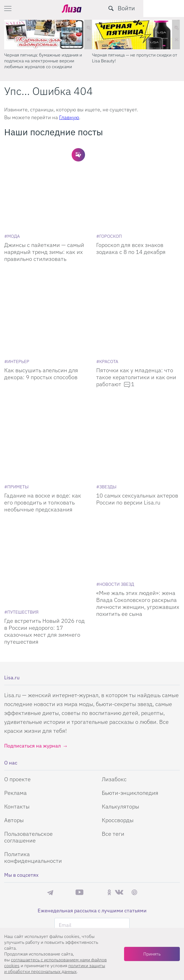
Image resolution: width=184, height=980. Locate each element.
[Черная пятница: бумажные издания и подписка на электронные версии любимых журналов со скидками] (48, 35)
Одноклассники (109, 781)
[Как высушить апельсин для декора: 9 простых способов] (46, 271)
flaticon (106, 903)
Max (64, 781)
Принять (152, 954)
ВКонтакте (119, 781)
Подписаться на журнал (32, 634)
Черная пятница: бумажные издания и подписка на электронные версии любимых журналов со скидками (43, 61)
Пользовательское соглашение (28, 726)
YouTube (79, 781)
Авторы (14, 709)
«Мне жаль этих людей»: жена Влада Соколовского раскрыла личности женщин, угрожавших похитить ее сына (138, 520)
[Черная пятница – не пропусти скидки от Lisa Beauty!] (136, 35)
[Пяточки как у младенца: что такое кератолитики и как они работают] (138, 271)
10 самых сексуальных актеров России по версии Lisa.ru (137, 415)
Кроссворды (118, 709)
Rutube (95, 781)
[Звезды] (106, 403)
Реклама (15, 681)
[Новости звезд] (115, 501)
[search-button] (152, 8)
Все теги (113, 722)
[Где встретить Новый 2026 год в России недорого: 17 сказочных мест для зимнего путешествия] (46, 465)
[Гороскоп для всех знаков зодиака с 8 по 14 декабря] (138, 173)
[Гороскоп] (109, 208)
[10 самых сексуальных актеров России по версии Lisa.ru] (138, 368)
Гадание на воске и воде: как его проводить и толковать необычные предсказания (43, 419)
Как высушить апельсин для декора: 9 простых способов (41, 318)
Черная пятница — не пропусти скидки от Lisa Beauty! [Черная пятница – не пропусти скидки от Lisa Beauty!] (135, 58)
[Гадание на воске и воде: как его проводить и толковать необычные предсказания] (46, 368)
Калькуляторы (120, 695)
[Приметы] (16, 403)
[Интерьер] (17, 306)
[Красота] (107, 306)
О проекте (17, 668)
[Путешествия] (21, 501)
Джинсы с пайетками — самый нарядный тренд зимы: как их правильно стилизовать (44, 224)
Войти (167, 8)
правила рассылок (112, 861)
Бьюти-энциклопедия (130, 681)
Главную (69, 117)
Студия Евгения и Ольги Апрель (105, 897)
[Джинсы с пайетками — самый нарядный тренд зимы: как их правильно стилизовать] (46, 173)
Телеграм (50, 781)
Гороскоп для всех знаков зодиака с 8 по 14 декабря (131, 220)
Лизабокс (114, 668)
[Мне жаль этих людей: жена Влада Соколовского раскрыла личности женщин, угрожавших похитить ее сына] (138, 465)
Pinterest (134, 781)
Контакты (17, 695)
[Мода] (12, 208)
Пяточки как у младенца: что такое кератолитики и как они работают (136, 321)
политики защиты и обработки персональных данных (55, 968)
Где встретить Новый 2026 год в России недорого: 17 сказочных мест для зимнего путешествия (44, 520)
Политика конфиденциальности (33, 746)
